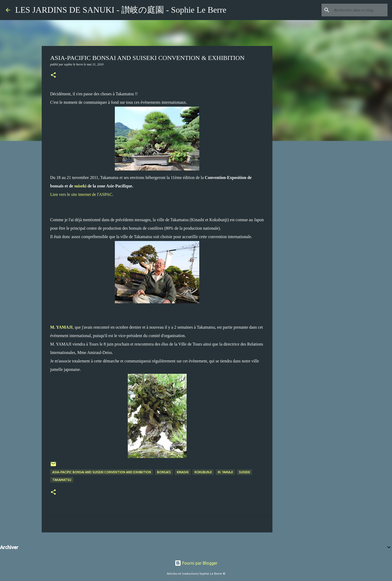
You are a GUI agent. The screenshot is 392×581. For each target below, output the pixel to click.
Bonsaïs (164, 472)
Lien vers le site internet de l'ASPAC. (82, 194)
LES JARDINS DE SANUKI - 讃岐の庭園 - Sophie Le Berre (121, 10)
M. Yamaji (225, 472)
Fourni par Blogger (196, 563)
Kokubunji (203, 472)
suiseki (80, 186)
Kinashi (183, 472)
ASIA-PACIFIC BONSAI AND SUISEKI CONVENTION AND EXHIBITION (102, 472)
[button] (53, 75)
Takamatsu (62, 480)
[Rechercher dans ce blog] (360, 10)
